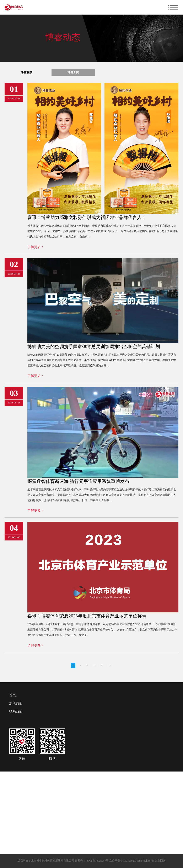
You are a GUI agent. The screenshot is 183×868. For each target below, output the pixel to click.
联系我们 (16, 711)
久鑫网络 (160, 861)
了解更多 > (35, 247)
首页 (12, 695)
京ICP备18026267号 (97, 861)
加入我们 (16, 703)
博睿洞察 (26, 72)
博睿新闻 (73, 72)
